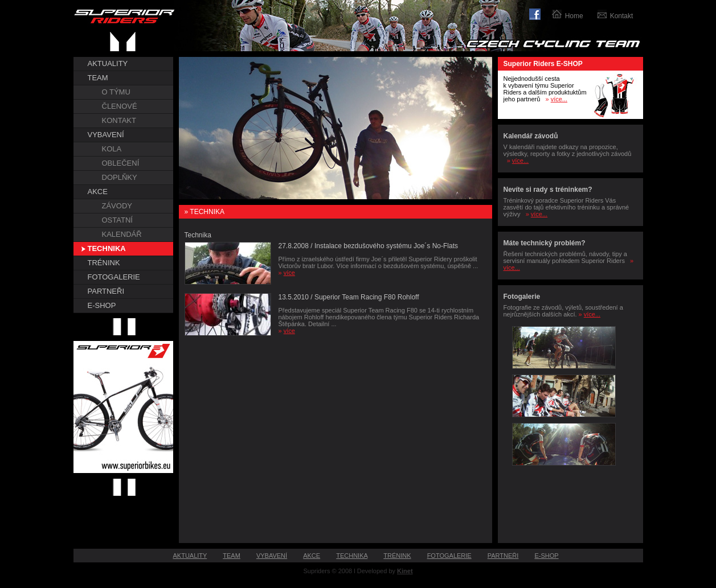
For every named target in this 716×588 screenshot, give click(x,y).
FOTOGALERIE (114, 277)
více (289, 273)
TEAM (98, 78)
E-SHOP (102, 305)
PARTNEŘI (106, 291)
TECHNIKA (107, 248)
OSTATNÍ (117, 220)
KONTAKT (119, 120)
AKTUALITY (108, 63)
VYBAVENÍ (106, 135)
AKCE (98, 192)
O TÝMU (116, 92)
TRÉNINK (104, 263)
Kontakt (622, 16)
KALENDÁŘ (122, 234)
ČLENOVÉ (120, 106)
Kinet (405, 571)
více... (559, 99)
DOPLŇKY (120, 177)
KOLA (112, 149)
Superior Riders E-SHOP (543, 64)
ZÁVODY (117, 206)
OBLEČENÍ (121, 163)
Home (574, 16)
